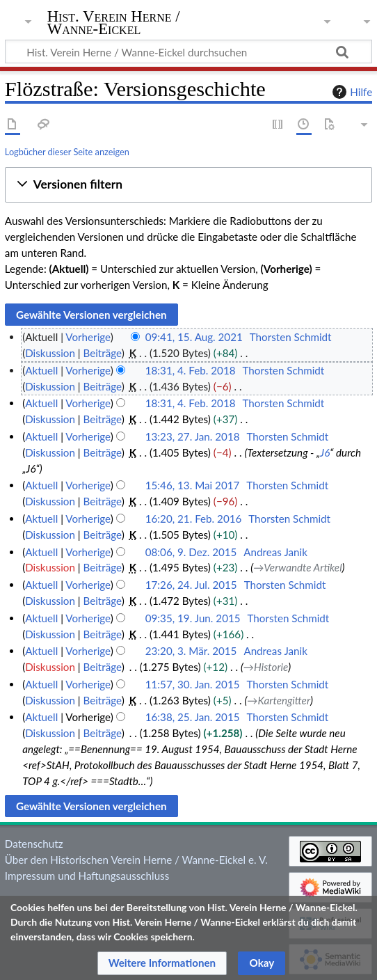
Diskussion (50, 353)
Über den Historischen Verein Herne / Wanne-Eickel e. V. (136, 860)
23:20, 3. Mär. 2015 (191, 651)
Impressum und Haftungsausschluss (87, 876)
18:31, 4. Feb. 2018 (191, 370)
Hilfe (351, 92)
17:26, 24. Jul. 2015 (191, 585)
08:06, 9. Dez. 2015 (191, 552)
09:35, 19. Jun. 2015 (193, 618)
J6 (325, 452)
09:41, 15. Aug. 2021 (194, 337)
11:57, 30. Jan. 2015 (193, 684)
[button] (188, 185)
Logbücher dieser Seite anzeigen (67, 152)
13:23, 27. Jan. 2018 (193, 436)
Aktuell (41, 370)
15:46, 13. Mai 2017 (193, 485)
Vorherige (88, 337)
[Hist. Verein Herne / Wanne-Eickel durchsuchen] (188, 52)
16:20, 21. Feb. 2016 (194, 519)
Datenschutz (34, 844)
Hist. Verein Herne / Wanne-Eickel (114, 24)
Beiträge (102, 353)
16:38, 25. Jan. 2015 (193, 717)
